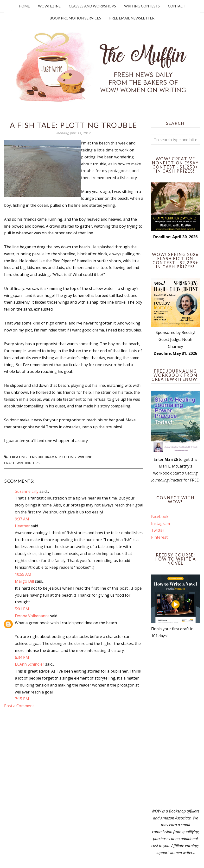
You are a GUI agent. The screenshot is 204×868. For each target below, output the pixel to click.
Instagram (160, 524)
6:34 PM (22, 657)
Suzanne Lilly (27, 491)
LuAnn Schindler (30, 664)
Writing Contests (142, 6)
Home (24, 6)
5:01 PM (22, 609)
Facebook (160, 517)
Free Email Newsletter (132, 18)
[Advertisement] (176, 724)
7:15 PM (22, 699)
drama (51, 457)
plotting (67, 457)
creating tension (26, 457)
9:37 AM (22, 519)
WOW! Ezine (49, 6)
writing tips (28, 463)
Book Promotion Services (75, 18)
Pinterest (159, 537)
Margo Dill (24, 581)
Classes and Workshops (92, 6)
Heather (22, 526)
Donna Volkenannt (32, 616)
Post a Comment (19, 706)
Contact (177, 6)
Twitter (158, 530)
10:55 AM (23, 574)
